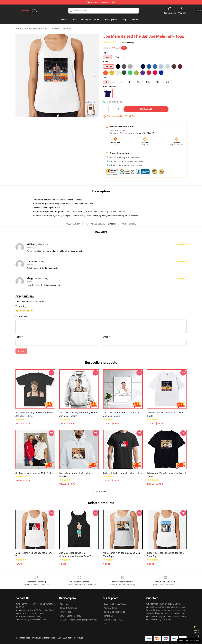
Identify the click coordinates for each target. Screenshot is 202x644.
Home (18, 29)
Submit (21, 351)
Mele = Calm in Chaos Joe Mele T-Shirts (123, 473)
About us (64, 604)
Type (105, 53)
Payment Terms (110, 608)
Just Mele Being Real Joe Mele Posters (35, 473)
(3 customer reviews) (125, 43)
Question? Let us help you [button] (189, 641)
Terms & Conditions (68, 608)
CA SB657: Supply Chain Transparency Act (78, 620)
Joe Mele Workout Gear (36, 29)
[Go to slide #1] (50, 124)
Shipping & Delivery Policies (115, 604)
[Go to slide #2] (64, 124)
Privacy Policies (67, 612)
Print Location (110, 86)
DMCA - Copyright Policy (70, 616)
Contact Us (108, 616)
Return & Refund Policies (114, 612)
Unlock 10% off (197, 632)
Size (105, 77)
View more (101, 491)
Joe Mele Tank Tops (61, 29)
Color (106, 62)
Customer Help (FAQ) (113, 620)
